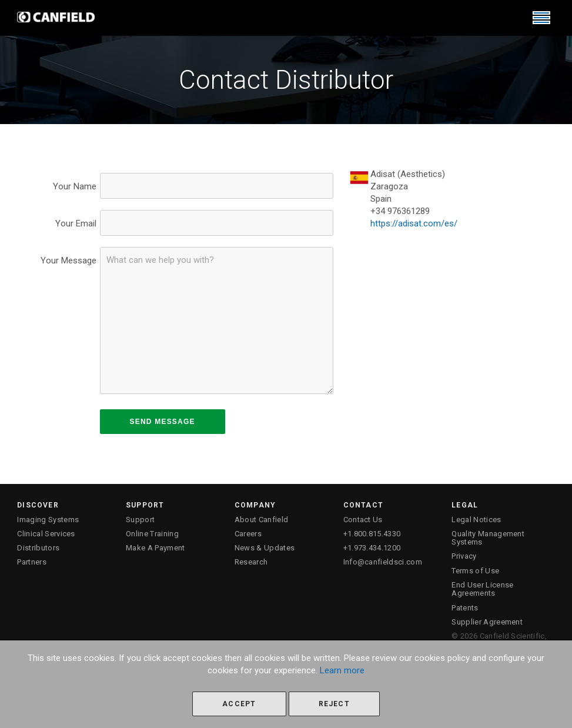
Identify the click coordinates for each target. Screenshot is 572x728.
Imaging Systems (48, 520)
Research (251, 562)
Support (140, 520)
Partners (32, 562)
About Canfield (262, 520)
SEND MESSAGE (163, 422)
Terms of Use (475, 571)
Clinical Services (46, 534)
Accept (239, 704)
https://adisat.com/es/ (414, 223)
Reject (334, 704)
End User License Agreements (482, 589)
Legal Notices (476, 520)
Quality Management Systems (488, 538)
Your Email (76, 223)
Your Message (68, 261)
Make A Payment (155, 548)
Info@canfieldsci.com (383, 562)
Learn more (342, 670)
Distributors (38, 548)
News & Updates (265, 548)
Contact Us (363, 520)
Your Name (75, 186)
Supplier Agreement (487, 622)
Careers (248, 534)
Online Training (152, 534)
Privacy (464, 556)
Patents (465, 608)
